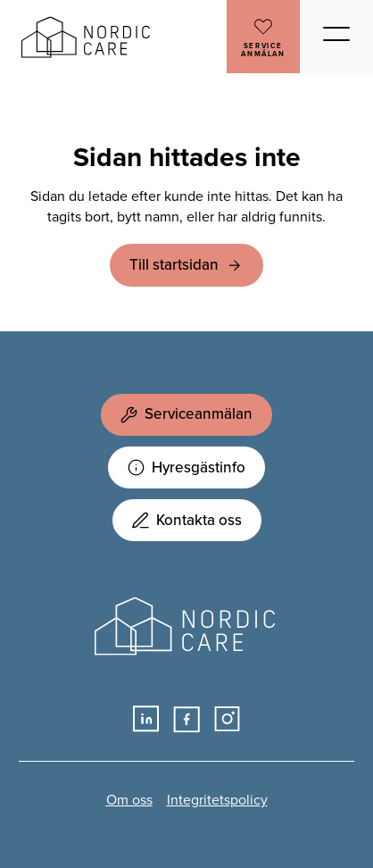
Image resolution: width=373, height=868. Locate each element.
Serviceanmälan (186, 414)
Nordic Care (88, 37)
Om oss (129, 800)
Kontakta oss (187, 520)
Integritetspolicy (217, 800)
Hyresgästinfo (186, 467)
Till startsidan (174, 265)
